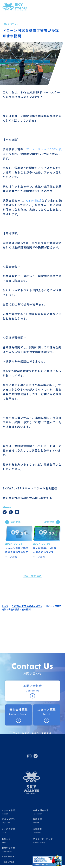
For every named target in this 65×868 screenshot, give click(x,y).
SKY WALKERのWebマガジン (27, 606)
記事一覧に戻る (32, 580)
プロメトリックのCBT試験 (44, 153)
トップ (5, 606)
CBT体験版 (34, 204)
